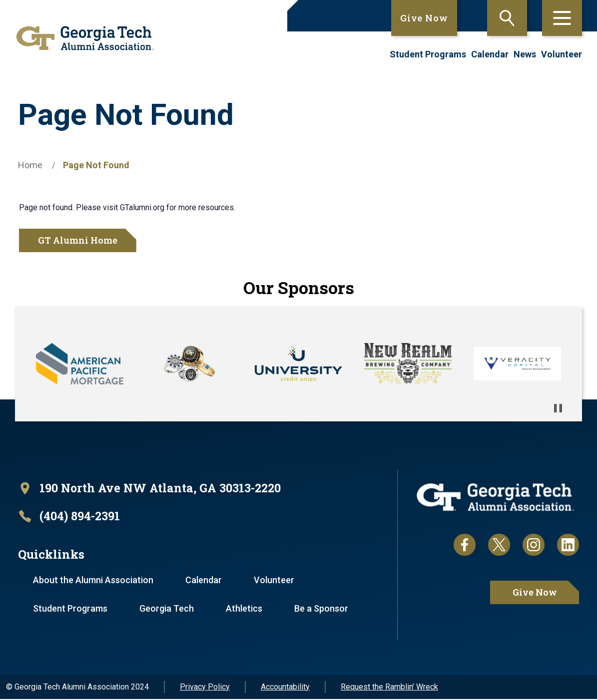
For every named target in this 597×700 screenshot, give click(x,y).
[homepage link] (81, 38)
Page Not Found (96, 165)
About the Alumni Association (94, 581)
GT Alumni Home (78, 240)
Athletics (246, 609)
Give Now (424, 18)
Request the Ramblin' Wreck (389, 688)
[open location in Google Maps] (154, 489)
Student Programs (428, 54)
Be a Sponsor (323, 609)
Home (30, 165)
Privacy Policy (205, 688)
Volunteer (562, 54)
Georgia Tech (168, 609)
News (525, 54)
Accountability (285, 688)
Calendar (490, 54)
